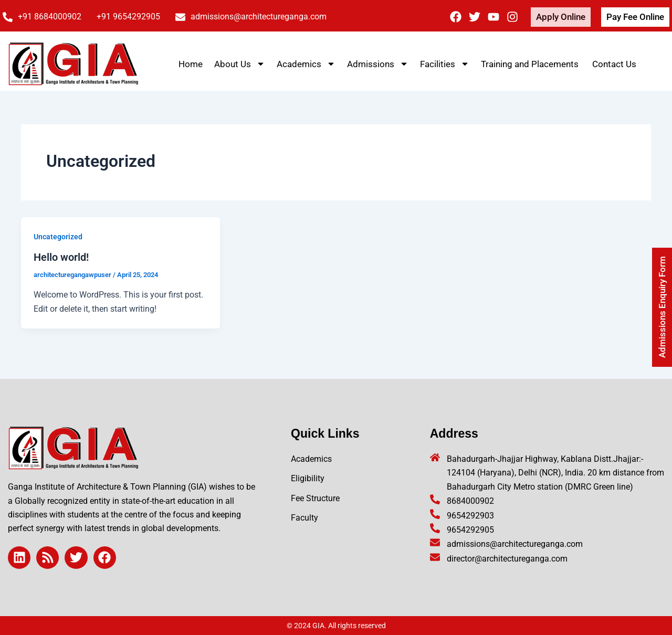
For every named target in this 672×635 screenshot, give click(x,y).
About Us (240, 64)
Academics (306, 64)
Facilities (445, 64)
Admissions (378, 64)
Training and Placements (531, 64)
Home (191, 64)
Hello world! (61, 257)
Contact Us (614, 64)
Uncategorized (58, 237)
